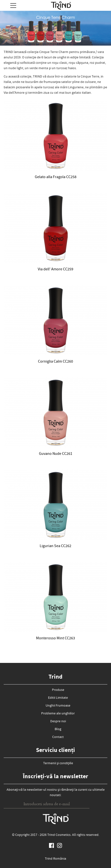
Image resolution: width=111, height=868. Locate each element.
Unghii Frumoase (58, 706)
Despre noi (58, 722)
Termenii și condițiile (58, 763)
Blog (58, 729)
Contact (58, 737)
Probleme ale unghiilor (58, 714)
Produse (58, 690)
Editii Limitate (58, 698)
